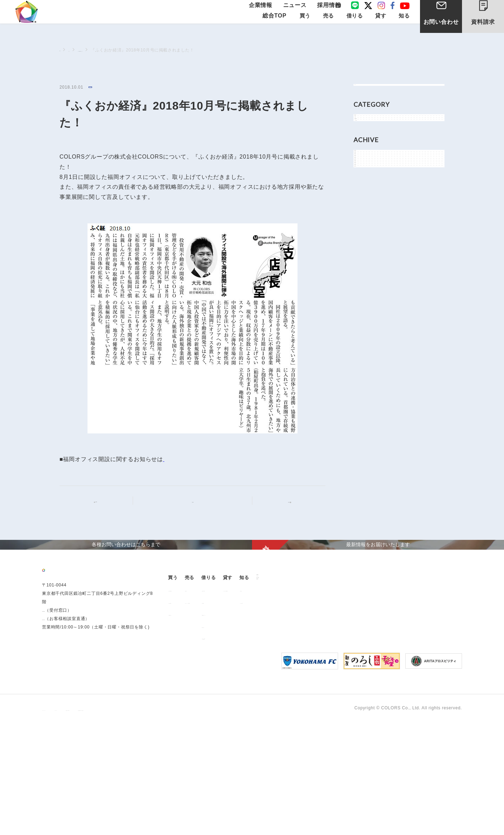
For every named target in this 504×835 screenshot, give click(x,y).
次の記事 (283, 502)
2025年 (370, 243)
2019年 (370, 338)
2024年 (370, 259)
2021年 (370, 307)
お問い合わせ (441, 31)
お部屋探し (286, 693)
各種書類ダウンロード (297, 717)
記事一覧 (197, 502)
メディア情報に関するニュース (133, 50)
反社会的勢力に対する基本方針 (216, 821)
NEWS (369, 136)
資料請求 (489, 17)
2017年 (370, 370)
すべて (369, 92)
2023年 (370, 275)
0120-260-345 (57, 743)
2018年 (370, 354)
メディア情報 (102, 88)
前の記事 (102, 502)
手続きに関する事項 (156, 821)
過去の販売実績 (188, 705)
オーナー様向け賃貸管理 (355, 693)
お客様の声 (402, 693)
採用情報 (327, 11)
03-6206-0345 (57, 735)
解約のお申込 (288, 729)
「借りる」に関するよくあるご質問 (295, 743)
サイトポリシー (111, 821)
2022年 (370, 291)
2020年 (370, 322)
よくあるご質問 (407, 705)
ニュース (297, 11)
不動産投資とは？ (190, 717)
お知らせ (371, 152)
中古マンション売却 (239, 705)
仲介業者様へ (288, 705)
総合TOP (275, 29)
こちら (172, 460)
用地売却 (228, 693)
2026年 (370, 228)
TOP (64, 50)
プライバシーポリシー (64, 821)
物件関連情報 (376, 168)
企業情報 (268, 11)
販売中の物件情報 (190, 693)
